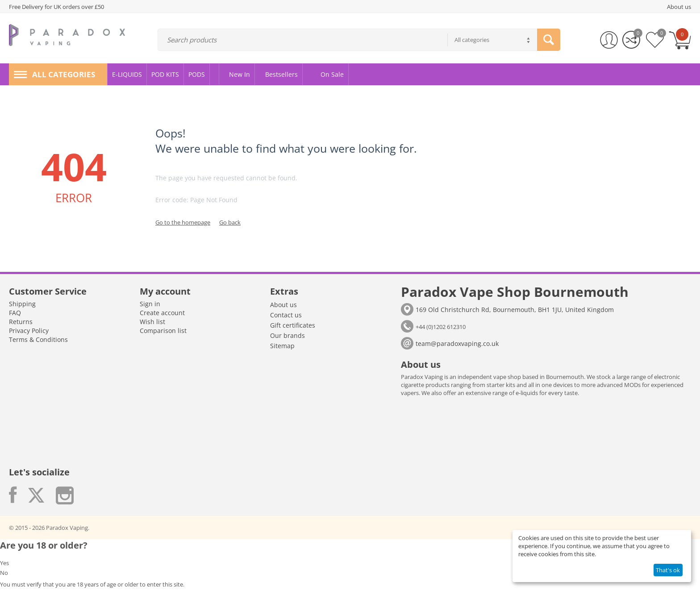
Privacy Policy (29, 331)
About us (283, 305)
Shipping (22, 304)
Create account (162, 313)
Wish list (152, 322)
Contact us (286, 315)
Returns (21, 322)
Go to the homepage (183, 222)
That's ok (668, 570)
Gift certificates (293, 325)
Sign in (150, 304)
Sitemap (282, 346)
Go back (230, 222)
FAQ (15, 313)
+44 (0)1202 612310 (441, 327)
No (4, 573)
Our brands (287, 335)
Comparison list (163, 331)
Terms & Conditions (38, 339)
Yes (4, 563)
